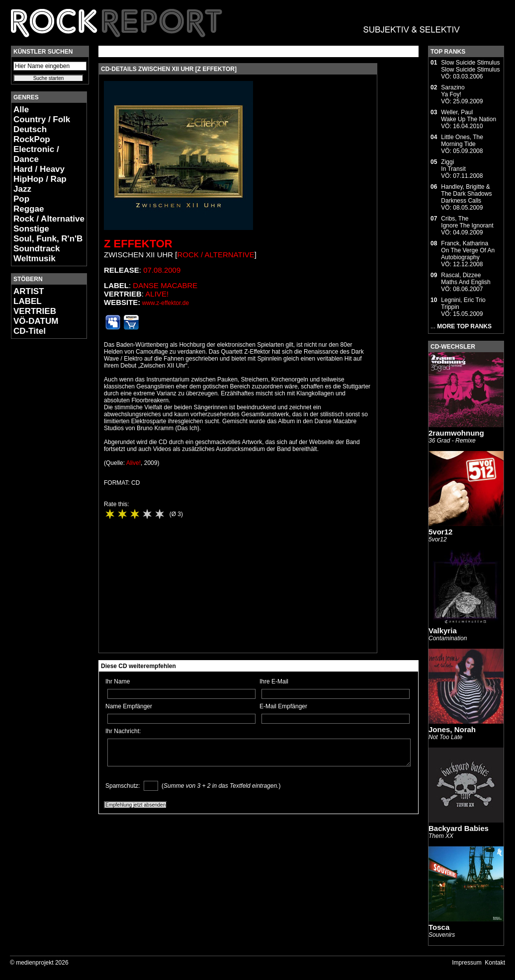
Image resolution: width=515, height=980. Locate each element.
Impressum (467, 963)
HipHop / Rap (40, 179)
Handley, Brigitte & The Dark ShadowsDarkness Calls (466, 194)
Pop (21, 199)
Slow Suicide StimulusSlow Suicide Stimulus (470, 66)
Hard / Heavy (39, 169)
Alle (21, 110)
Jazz (22, 189)
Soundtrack (37, 249)
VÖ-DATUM (36, 321)
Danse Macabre (165, 285)
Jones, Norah (452, 729)
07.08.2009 (162, 270)
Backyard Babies (459, 828)
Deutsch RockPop (32, 134)
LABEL (28, 301)
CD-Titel (30, 331)
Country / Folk (42, 119)
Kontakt (495, 963)
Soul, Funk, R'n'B (48, 239)
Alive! (157, 294)
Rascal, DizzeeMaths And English (466, 279)
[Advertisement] (41, 495)
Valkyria (443, 631)
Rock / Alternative (49, 219)
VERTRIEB (35, 311)
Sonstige (31, 229)
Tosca (439, 927)
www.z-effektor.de (166, 303)
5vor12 (440, 532)
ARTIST (29, 291)
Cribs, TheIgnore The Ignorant (467, 222)
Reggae (29, 209)
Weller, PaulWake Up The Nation (469, 116)
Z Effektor (138, 244)
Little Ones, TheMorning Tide (462, 141)
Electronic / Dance (36, 154)
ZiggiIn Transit (453, 165)
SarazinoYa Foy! (453, 91)
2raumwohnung (456, 433)
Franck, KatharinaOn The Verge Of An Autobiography (468, 250)
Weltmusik (35, 259)
